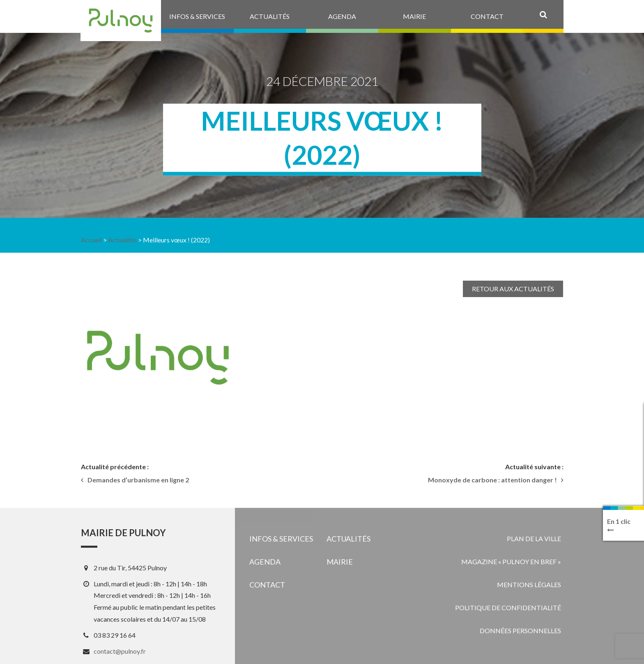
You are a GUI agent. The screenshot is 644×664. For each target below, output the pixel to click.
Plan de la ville (534, 538)
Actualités (122, 240)
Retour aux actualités (513, 289)
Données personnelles (520, 631)
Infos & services (281, 539)
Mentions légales (529, 584)
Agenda (265, 562)
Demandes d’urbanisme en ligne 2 (138, 480)
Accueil (91, 240)
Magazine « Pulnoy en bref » (511, 561)
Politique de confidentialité (508, 608)
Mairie (340, 562)
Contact (267, 585)
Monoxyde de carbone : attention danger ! (492, 480)
